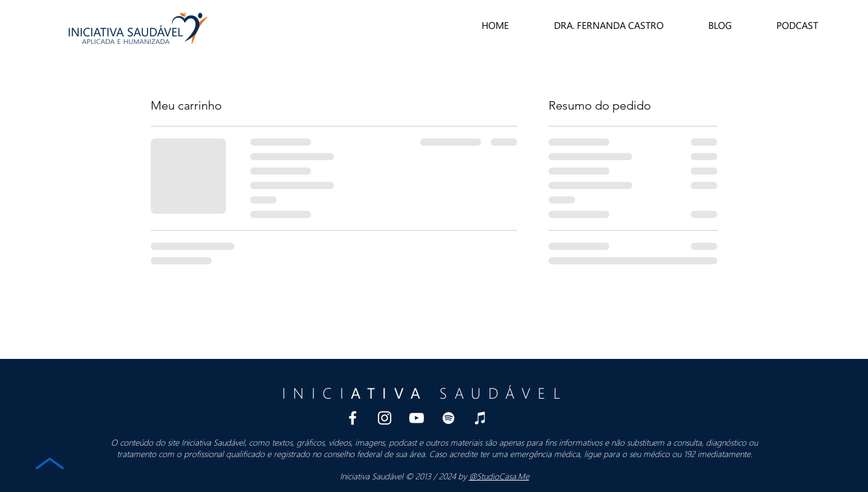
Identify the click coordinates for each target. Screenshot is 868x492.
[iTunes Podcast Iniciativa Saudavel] (480, 418)
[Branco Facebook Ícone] (353, 418)
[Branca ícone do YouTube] (417, 418)
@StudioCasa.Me (499, 476)
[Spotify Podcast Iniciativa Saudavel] (448, 418)
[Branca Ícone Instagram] (385, 418)
